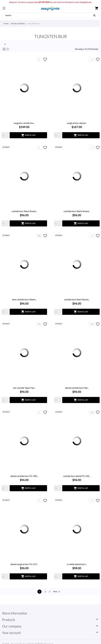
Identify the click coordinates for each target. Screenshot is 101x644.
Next (57, 592)
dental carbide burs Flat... (77, 388)
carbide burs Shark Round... (77, 299)
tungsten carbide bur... (24, 123)
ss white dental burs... (77, 564)
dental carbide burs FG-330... (24, 476)
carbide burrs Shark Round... (77, 211)
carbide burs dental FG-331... (77, 476)
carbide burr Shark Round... (24, 211)
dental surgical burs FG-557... (24, 564)
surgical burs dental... (77, 123)
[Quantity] (5, 135)
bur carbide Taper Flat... (24, 388)
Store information (15, 613)
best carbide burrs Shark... (24, 299)
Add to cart (28, 135)
